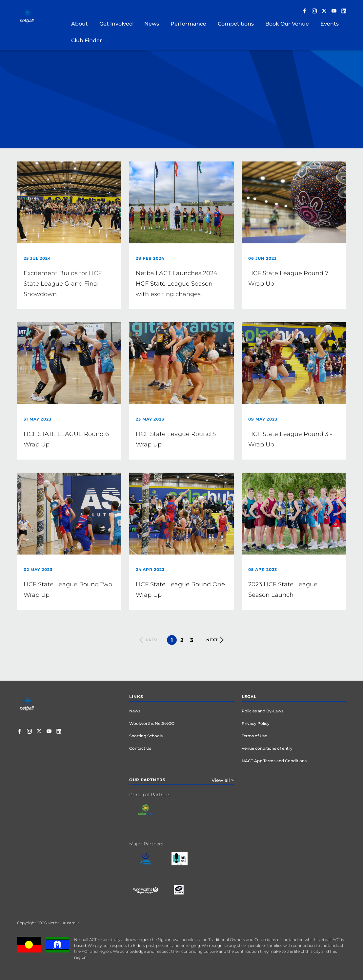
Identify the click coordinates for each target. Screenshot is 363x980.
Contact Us (140, 748)
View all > (223, 780)
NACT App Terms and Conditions (274, 761)
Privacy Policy (256, 723)
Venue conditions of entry (267, 748)
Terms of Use (254, 736)
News (135, 711)
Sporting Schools (146, 736)
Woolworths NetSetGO (152, 723)
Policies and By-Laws (262, 711)
